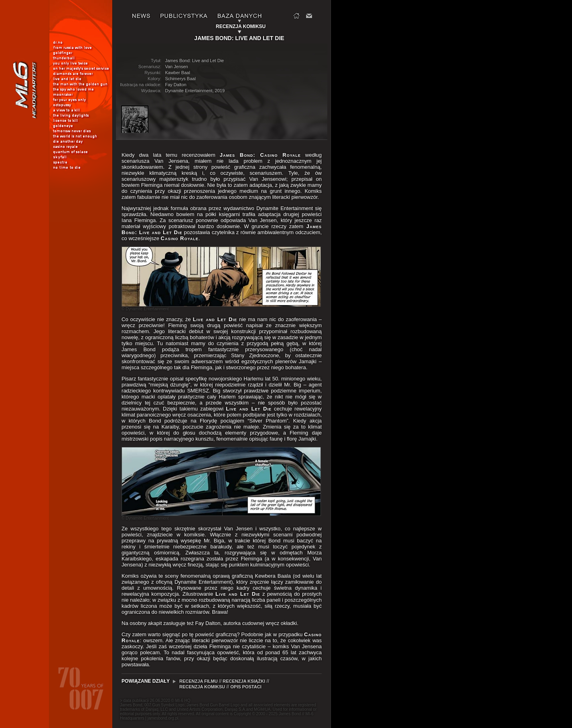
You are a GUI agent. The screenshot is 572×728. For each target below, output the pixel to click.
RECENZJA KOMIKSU (202, 687)
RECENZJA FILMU (199, 681)
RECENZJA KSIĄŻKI (244, 681)
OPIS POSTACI (246, 687)
